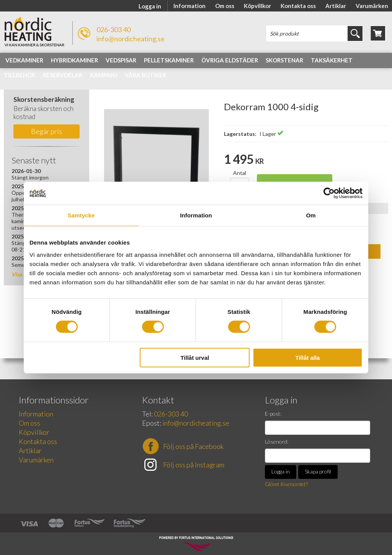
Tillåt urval (195, 357)
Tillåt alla (307, 357)
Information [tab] (196, 215)
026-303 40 (114, 29)
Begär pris (47, 131)
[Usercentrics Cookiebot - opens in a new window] (329, 193)
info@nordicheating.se (131, 39)
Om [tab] (311, 215)
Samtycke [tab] (81, 215)
